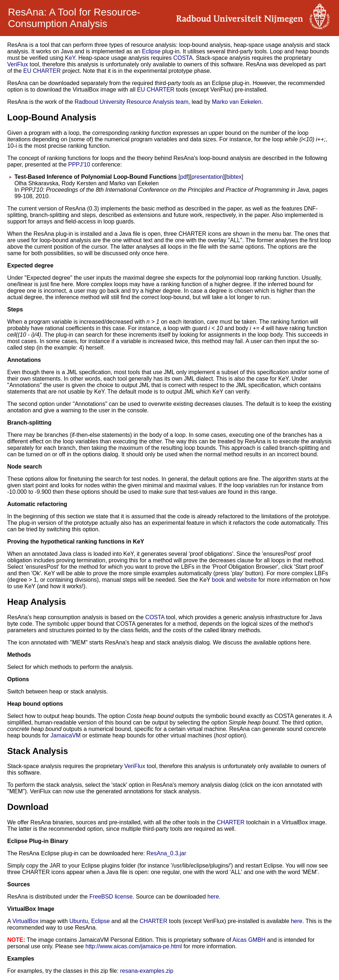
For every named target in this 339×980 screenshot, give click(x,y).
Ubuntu (79, 921)
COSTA (183, 58)
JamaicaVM (66, 735)
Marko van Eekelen (236, 102)
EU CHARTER (42, 71)
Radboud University (100, 102)
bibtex (234, 177)
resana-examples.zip (147, 971)
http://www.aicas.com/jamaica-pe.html (134, 946)
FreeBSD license (111, 897)
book (218, 580)
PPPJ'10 (79, 165)
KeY (70, 58)
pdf (184, 177)
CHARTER (231, 822)
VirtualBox (25, 921)
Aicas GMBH (249, 940)
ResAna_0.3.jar (166, 853)
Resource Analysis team (158, 102)
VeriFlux (18, 64)
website (247, 580)
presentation (207, 177)
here (213, 897)
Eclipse (151, 51)
